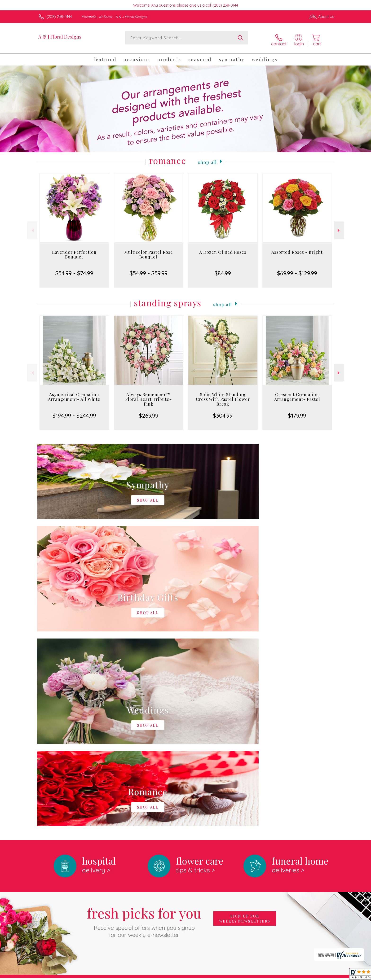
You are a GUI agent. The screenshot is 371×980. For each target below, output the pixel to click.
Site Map (321, 975)
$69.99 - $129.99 (297, 270)
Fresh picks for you (144, 724)
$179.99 (297, 412)
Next (339, 227)
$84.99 (223, 270)
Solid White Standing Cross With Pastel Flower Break (223, 396)
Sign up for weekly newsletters (245, 721)
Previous (32, 227)
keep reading (194, 800)
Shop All (207, 158)
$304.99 (223, 412)
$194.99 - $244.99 (74, 412)
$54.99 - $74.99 (74, 270)
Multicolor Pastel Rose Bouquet (149, 251)
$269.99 (149, 412)
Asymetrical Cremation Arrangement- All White (74, 394)
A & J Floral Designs (60, 37)
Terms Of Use (230, 975)
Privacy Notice (258, 975)
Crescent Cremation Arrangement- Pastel (297, 394)
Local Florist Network (292, 975)
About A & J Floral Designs (64, 790)
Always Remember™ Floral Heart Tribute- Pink (148, 396)
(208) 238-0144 (59, 17)
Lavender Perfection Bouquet (74, 251)
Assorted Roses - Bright (297, 249)
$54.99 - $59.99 (149, 270)
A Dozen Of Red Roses (223, 249)
